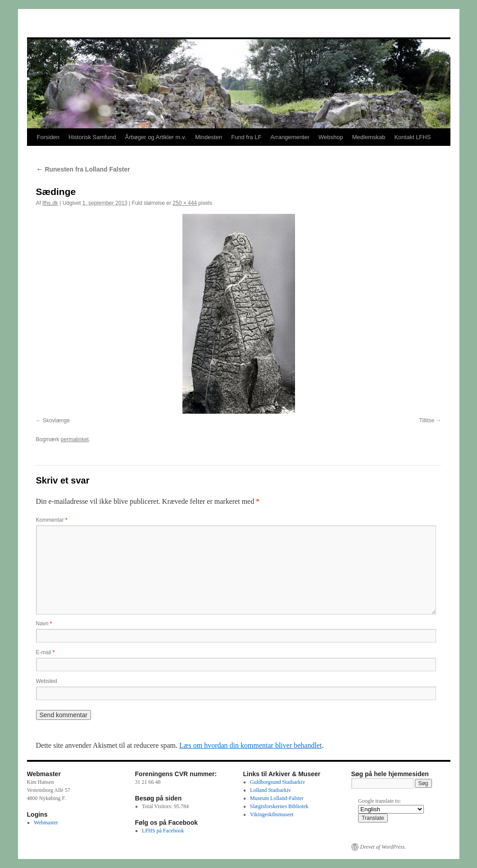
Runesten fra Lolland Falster (83, 169)
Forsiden (48, 137)
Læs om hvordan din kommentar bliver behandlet (250, 745)
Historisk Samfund (92, 137)
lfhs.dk (50, 203)
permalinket (75, 439)
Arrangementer (290, 137)
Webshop (331, 137)
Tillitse (427, 420)
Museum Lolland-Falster (277, 798)
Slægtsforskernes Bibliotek (279, 806)
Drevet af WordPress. (383, 847)
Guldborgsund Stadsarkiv (277, 782)
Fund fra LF (246, 137)
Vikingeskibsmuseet (272, 814)
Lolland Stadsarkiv (270, 790)
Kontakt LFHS (412, 137)
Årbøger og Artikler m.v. (156, 137)
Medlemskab (369, 137)
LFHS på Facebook (163, 831)
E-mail (45, 652)
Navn (44, 624)
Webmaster (46, 823)
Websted (47, 681)
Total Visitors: (158, 806)
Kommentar (52, 520)
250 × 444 (185, 203)
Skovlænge (56, 420)
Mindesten (209, 137)
